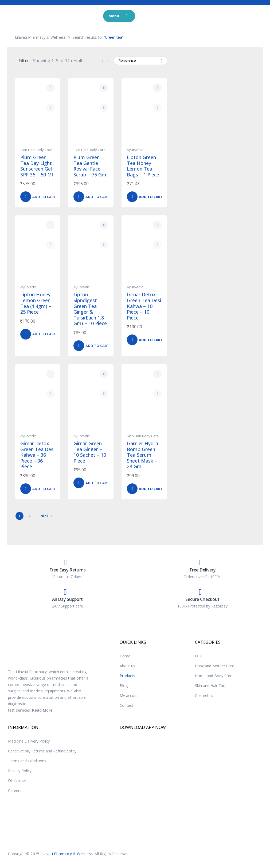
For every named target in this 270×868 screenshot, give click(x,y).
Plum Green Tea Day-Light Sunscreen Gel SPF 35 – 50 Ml (37, 166)
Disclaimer (17, 781)
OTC (199, 656)
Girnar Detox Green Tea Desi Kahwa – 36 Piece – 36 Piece (37, 455)
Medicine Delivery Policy (29, 741)
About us (127, 666)
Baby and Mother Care (215, 666)
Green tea (114, 37)
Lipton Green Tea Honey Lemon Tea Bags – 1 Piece (143, 166)
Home (125, 656)
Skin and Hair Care (211, 686)
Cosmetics (204, 695)
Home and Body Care (214, 676)
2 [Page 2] (30, 516)
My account (130, 695)
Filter (22, 61)
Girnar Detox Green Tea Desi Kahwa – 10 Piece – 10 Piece (144, 306)
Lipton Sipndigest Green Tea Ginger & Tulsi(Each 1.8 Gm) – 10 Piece (90, 309)
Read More (42, 710)
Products (127, 676)
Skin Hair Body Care (36, 150)
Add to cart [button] (44, 197)
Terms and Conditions (27, 761)
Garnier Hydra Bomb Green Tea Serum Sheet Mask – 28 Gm (142, 455)
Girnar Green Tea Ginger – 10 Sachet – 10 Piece (90, 452)
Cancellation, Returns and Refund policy (42, 751)
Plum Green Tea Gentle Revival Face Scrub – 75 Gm (90, 166)
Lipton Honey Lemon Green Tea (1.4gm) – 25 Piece (36, 303)
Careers (15, 790)
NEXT (46, 516)
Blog (124, 686)
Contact (126, 705)
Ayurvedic (135, 150)
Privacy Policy (20, 771)
